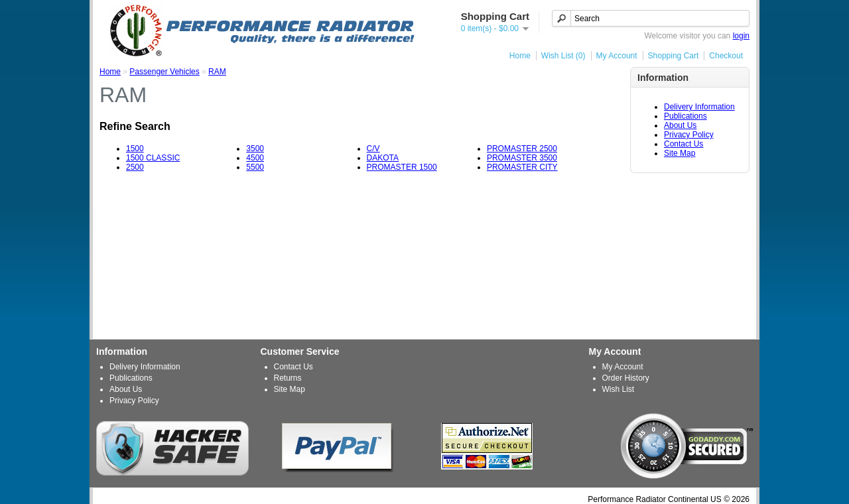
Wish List (619, 389)
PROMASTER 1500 (402, 167)
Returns (288, 378)
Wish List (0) (563, 56)
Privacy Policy (689, 135)
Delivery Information (699, 107)
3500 (255, 149)
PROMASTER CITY (522, 167)
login (741, 36)
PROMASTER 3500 (522, 158)
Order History (626, 378)
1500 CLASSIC (153, 158)
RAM (217, 72)
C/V (373, 149)
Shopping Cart (674, 56)
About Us (680, 125)
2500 (135, 167)
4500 (255, 158)
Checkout (726, 56)
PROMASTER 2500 (522, 149)
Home (520, 56)
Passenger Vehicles (164, 72)
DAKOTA (383, 158)
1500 (135, 149)
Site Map (680, 153)
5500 (255, 167)
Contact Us (684, 144)
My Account (617, 56)
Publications (686, 116)
